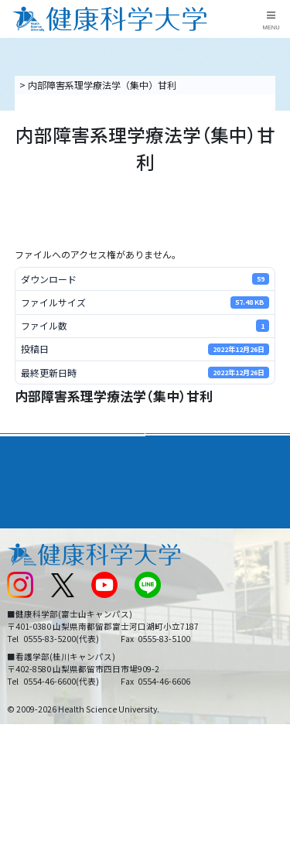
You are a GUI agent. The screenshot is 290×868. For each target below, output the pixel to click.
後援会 (20, 530)
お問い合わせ (179, 556)
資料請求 (275, 154)
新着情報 (25, 581)
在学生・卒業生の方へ (197, 632)
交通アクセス (34, 556)
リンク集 (169, 530)
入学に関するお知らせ (197, 581)
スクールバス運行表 (48, 607)
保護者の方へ (34, 659)
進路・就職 (178, 475)
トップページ (45, 85)
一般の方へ (174, 659)
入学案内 (28, 475)
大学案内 (28, 447)
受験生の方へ (34, 632)
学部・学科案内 (189, 447)
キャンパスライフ (49, 503)
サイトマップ (179, 607)
